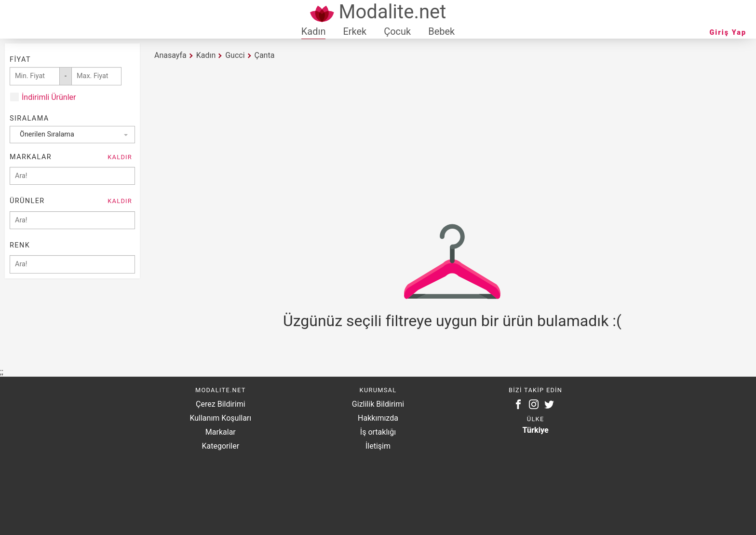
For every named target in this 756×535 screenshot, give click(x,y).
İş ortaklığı (378, 432)
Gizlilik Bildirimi (378, 404)
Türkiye (536, 430)
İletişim (378, 446)
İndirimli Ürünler (49, 97)
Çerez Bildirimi (220, 404)
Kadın (314, 31)
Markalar (221, 432)
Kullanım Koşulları (220, 418)
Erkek (355, 31)
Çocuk (397, 31)
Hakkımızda (378, 418)
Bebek (441, 31)
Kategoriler (220, 446)
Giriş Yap (728, 33)
